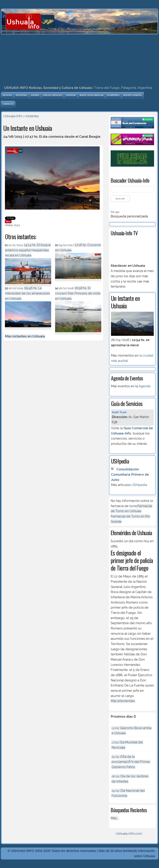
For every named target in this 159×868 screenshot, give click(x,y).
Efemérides (113, 95)
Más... (115, 818)
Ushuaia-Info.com (129, 834)
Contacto (8, 104)
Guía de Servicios (52, 95)
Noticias (7, 95)
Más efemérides (123, 701)
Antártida (21, 95)
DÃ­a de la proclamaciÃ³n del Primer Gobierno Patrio (131, 762)
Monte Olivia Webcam (91, 95)
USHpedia (71, 95)
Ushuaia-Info (13, 116)
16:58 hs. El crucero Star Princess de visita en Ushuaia (78, 293)
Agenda (35, 95)
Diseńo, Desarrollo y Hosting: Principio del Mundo (38, 865)
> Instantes (31, 116)
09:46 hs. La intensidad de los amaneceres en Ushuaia (27, 293)
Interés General (133, 95)
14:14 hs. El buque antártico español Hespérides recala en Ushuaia (28, 250)
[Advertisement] (79, 59)
